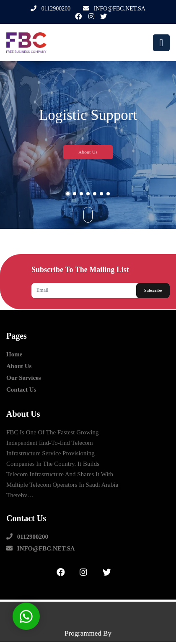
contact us (21, 390)
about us (19, 366)
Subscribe (153, 290)
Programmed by (88, 633)
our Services (24, 378)
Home (14, 354)
